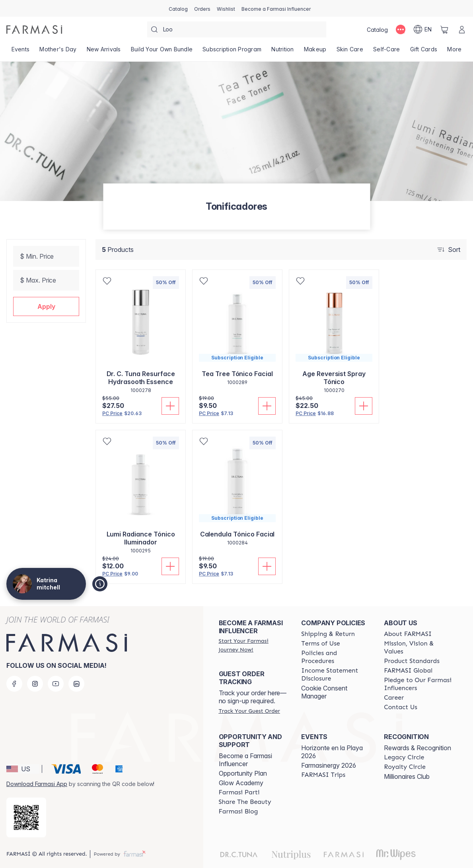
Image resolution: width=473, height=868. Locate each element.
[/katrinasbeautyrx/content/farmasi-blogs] (238, 811)
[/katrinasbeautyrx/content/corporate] (408, 671)
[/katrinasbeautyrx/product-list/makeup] (315, 52)
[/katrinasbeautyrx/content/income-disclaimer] (335, 675)
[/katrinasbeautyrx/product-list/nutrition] (283, 52)
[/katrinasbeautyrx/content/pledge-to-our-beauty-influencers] (418, 684)
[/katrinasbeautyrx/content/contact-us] (401, 707)
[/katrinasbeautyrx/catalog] (178, 8)
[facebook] (14, 684)
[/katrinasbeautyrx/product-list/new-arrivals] (104, 52)
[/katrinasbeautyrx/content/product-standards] (412, 661)
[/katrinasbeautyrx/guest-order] (249, 711)
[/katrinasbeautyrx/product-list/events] (20, 52)
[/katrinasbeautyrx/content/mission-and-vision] (418, 648)
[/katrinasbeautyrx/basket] (444, 29)
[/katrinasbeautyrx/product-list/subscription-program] (232, 52)
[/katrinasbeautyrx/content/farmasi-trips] (323, 775)
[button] (46, 306)
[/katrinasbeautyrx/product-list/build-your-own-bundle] (162, 52)
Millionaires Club (407, 776)
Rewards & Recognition (418, 748)
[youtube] (56, 684)
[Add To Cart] (170, 406)
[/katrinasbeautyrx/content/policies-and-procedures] (335, 657)
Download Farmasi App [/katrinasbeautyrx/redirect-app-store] (37, 784)
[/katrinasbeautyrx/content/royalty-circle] (405, 767)
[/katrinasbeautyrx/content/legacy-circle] (404, 757)
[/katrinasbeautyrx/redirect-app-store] (26, 817)
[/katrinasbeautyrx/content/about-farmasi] (408, 634)
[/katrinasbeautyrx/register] (202, 8)
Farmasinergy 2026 (329, 765)
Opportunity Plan (243, 773)
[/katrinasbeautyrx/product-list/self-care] (387, 52)
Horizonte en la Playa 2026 (332, 752)
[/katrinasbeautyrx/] (34, 29)
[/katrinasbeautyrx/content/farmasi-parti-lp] (239, 792)
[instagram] (35, 684)
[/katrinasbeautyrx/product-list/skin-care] (350, 52)
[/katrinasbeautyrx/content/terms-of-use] (320, 644)
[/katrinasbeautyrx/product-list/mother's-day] (58, 52)
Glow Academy (241, 783)
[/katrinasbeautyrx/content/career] (394, 698)
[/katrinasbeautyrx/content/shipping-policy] (328, 634)
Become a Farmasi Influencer (245, 760)
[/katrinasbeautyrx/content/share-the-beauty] (245, 802)
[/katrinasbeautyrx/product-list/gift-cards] (424, 52)
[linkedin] (76, 684)
